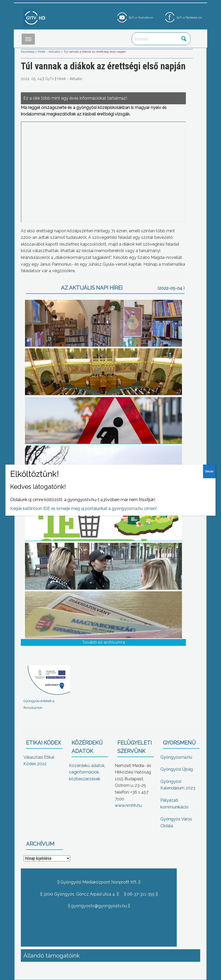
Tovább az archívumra (103, 642)
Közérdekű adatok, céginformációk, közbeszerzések (87, 772)
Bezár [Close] (209, 471)
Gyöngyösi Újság (177, 769)
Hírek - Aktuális (49, 52)
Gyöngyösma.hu (176, 757)
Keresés (184, 39)
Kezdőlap (28, 52)
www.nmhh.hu (128, 805)
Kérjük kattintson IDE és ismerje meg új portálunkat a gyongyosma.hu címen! (83, 509)
